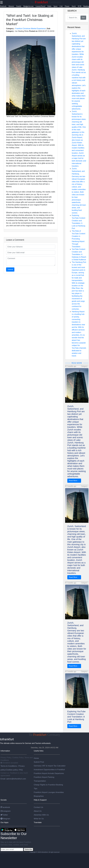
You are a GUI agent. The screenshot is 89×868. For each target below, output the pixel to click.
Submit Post (39, 762)
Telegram (5, 819)
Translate (38, 822)
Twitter (4, 815)
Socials (4, 800)
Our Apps (4, 822)
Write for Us (39, 819)
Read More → (74, 481)
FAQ (21, 770)
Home (36, 758)
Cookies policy (12, 770)
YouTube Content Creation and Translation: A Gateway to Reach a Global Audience (79, 254)
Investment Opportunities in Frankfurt (49, 770)
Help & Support (40, 800)
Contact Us (38, 807)
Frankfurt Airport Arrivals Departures (49, 773)
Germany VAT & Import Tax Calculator (50, 766)
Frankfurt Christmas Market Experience (30, 29)
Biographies (39, 796)
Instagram (6, 811)
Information (5, 751)
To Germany (46, 2)
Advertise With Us (41, 815)
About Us (38, 811)
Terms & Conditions (9, 766)
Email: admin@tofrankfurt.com (13, 779)
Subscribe (28, 849)
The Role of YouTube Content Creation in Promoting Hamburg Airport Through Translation (78, 239)
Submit (10, 269)
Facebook (5, 807)
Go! (83, 18)
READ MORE (77, 363)
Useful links (39, 751)
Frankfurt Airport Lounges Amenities (49, 792)
